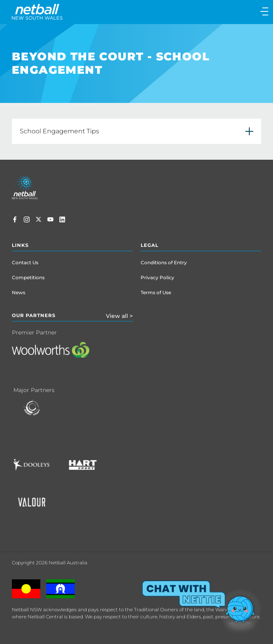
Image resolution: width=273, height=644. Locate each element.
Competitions (28, 277)
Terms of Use (156, 292)
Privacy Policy (157, 277)
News (19, 292)
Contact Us (25, 262)
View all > (119, 316)
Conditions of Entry (164, 262)
